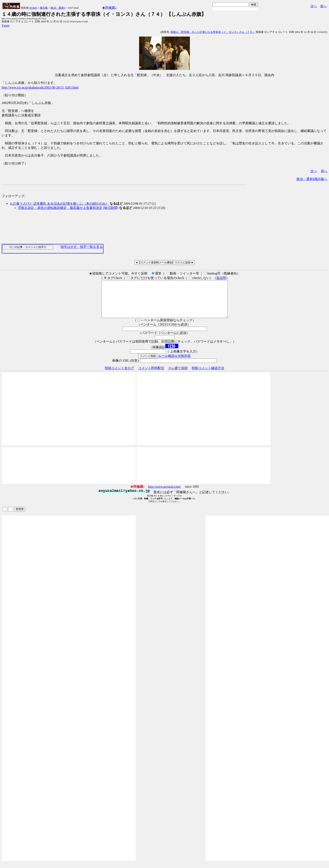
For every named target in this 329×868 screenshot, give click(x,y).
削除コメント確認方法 (208, 375)
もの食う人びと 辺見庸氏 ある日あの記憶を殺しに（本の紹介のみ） (59, 204)
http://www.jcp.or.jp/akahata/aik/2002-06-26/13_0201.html (40, 87)
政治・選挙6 (58, 8)
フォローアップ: (13, 196)
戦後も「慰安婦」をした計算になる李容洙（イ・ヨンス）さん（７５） (213, 32)
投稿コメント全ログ (119, 375)
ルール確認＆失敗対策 (174, 363)
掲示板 (44, 8)
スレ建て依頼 (178, 375)
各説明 (221, 278)
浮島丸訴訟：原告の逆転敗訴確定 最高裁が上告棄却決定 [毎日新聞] (68, 208)
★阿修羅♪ (109, 8)
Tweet (6, 25)
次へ (314, 6)
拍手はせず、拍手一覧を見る (82, 247)
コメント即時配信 (151, 375)
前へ (324, 6)
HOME (33, 8)
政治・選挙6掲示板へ (312, 179)
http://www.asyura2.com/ (164, 494)
